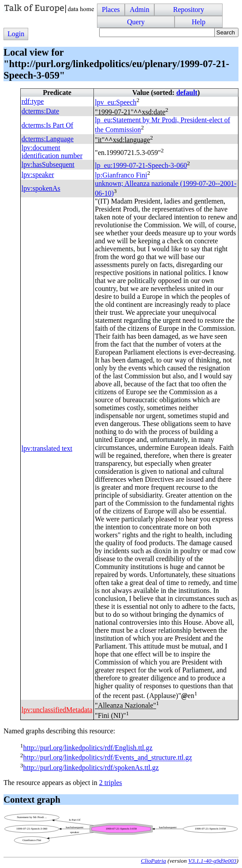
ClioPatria (154, 861)
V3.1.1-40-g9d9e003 (212, 861)
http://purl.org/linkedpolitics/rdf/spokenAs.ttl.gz (91, 768)
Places (111, 9)
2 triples (111, 783)
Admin (139, 9)
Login (16, 34)
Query (136, 22)
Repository (189, 9)
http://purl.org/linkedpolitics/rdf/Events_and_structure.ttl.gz (107, 758)
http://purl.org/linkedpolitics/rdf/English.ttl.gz (87, 748)
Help (199, 22)
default (187, 92)
